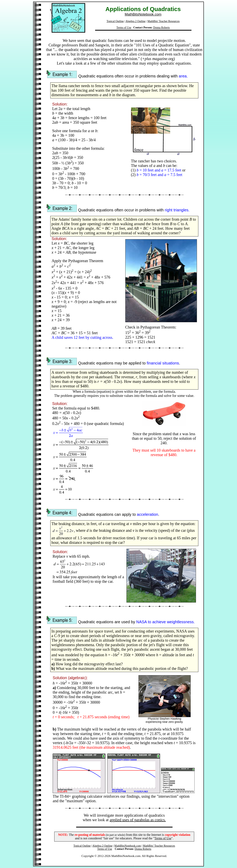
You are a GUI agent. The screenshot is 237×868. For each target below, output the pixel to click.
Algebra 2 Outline (135, 21)
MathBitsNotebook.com (143, 14)
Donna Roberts (161, 28)
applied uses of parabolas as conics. (138, 820)
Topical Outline (115, 21)
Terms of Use (124, 28)
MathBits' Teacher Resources (163, 21)
